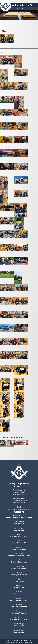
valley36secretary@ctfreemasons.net (19, 509)
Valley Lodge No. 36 (22, 5)
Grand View (18, 642)
